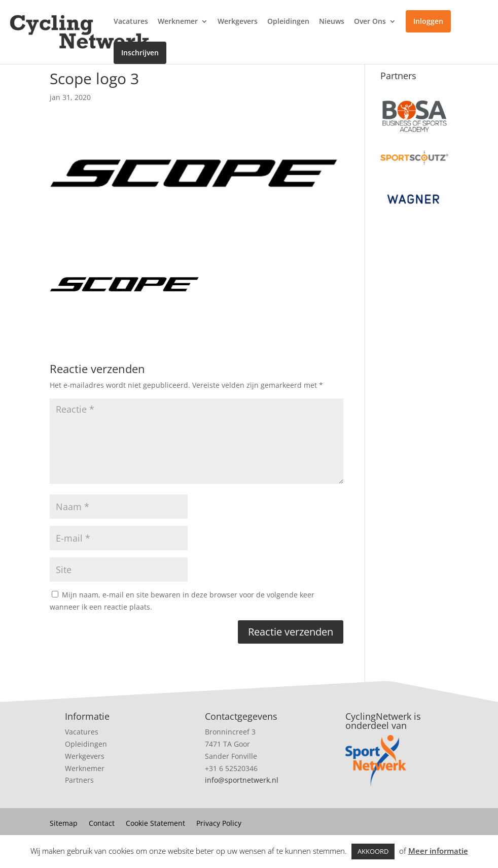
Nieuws (332, 22)
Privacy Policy (219, 824)
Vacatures (131, 22)
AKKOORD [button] (373, 851)
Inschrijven (140, 53)
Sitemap (64, 824)
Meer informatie (438, 851)
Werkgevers (238, 22)
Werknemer (178, 22)
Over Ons (370, 22)
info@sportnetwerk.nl (242, 780)
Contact (102, 824)
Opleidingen (288, 22)
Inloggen (428, 21)
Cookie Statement (155, 824)
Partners (79, 780)
